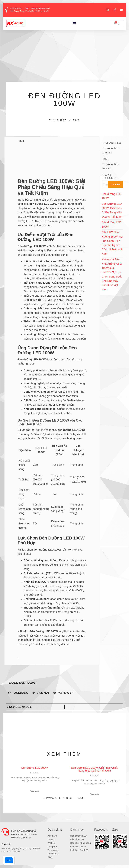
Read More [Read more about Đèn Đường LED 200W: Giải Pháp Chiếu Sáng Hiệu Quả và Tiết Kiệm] (95, 794)
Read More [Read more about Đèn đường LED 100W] (34, 791)
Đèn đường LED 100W (34, 768)
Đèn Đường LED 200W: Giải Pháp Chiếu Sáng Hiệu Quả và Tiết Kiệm (94, 769)
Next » (81, 798)
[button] (108, 10)
